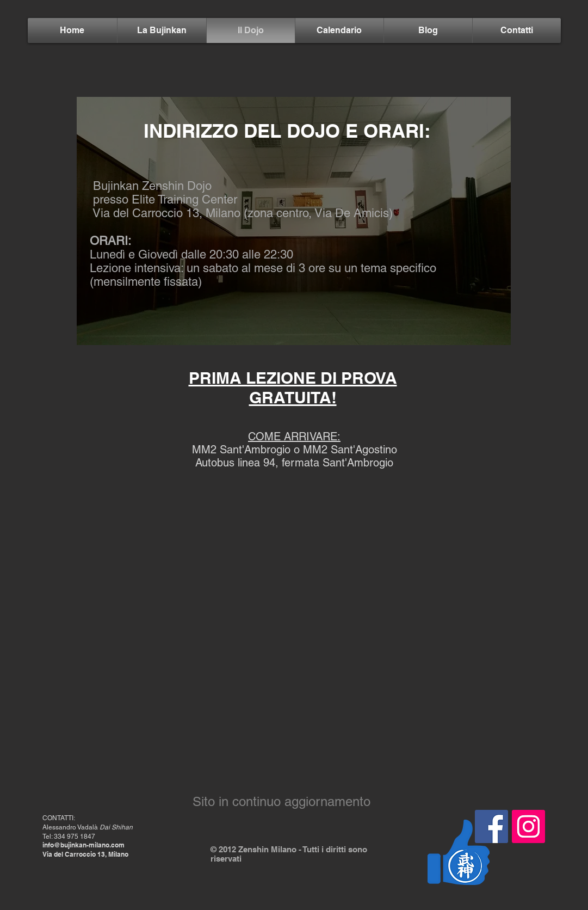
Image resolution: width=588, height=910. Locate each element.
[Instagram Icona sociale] (528, 826)
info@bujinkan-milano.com (83, 845)
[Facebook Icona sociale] (491, 826)
